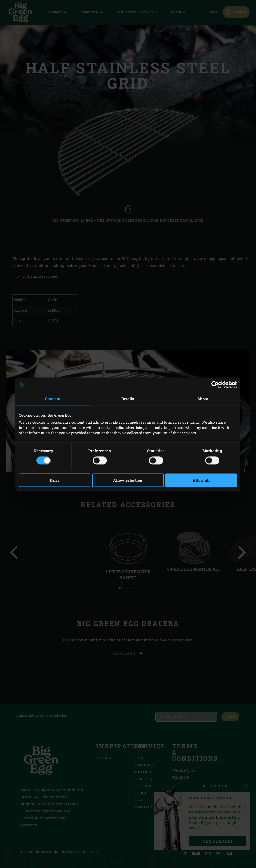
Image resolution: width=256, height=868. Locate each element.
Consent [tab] (53, 399)
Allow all (201, 480)
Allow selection (128, 480)
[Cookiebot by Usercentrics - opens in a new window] (215, 385)
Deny (55, 480)
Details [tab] (128, 399)
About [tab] (203, 399)
